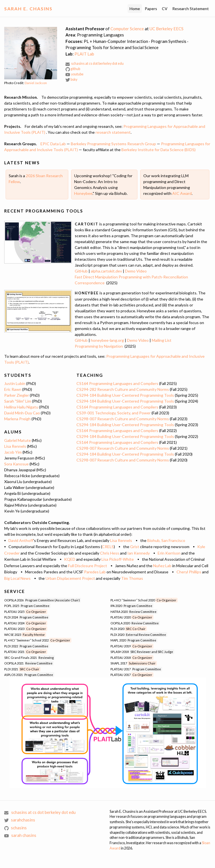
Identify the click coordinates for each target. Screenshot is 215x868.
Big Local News (17, 578)
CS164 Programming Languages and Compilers (117, 383)
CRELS (108, 547)
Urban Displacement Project (70, 578)
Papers (151, 9)
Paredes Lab (95, 572)
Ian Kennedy (139, 553)
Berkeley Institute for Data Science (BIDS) (159, 150)
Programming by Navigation (99, 346)
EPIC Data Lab (53, 144)
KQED (70, 559)
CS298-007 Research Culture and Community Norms (123, 419)
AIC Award (182, 193)
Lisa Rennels (15, 446)
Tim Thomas (132, 578)
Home (135, 9)
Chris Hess (110, 553)
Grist (135, 547)
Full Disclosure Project (88, 566)
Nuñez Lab (162, 566)
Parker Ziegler (17, 395)
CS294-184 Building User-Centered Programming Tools (125, 395)
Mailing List (162, 340)
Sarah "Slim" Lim (18, 401)
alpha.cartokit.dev (106, 271)
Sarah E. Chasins (28, 9)
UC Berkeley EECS (167, 29)
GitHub (81, 271)
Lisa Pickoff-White (118, 559)
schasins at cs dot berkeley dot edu (95, 64)
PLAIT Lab (84, 54)
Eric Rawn (13, 389)
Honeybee (83, 193)
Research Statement (191, 9)
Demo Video (136, 271)
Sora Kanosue (16, 464)
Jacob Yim (13, 452)
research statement (113, 132)
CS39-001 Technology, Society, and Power (114, 413)
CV (165, 9)
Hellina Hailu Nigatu (21, 407)
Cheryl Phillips (189, 572)
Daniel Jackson (36, 83)
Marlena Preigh (17, 419)
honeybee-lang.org (107, 340)
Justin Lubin (15, 383)
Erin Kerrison (169, 553)
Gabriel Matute (18, 440)
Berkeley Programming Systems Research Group (113, 144)
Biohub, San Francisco (166, 540)
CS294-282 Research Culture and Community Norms (123, 389)
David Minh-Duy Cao (22, 413)
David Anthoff (21, 540)
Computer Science (127, 29)
